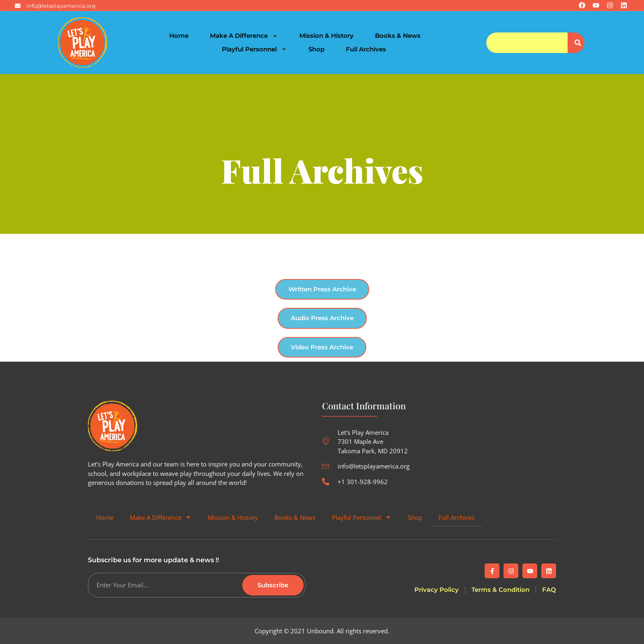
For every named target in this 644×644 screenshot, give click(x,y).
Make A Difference (244, 36)
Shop (316, 49)
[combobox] (527, 43)
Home (179, 36)
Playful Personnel (254, 50)
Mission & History (327, 36)
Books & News (398, 36)
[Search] (576, 43)
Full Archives (366, 49)
